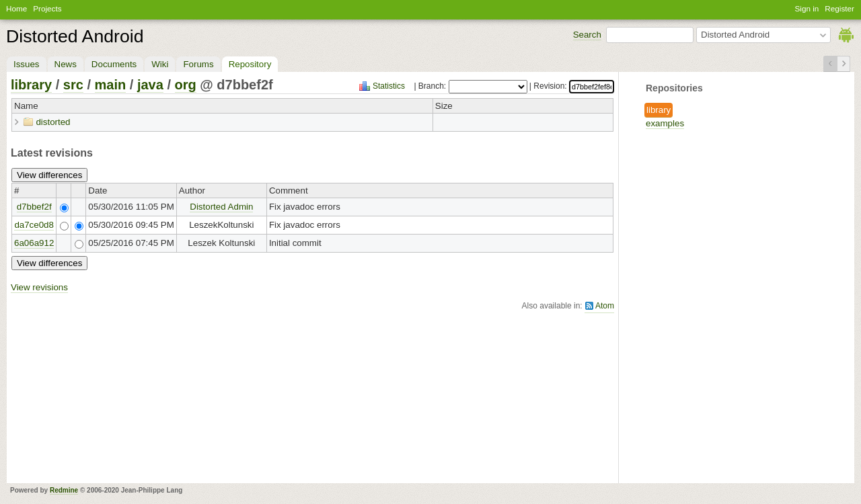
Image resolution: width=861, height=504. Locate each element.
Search (587, 35)
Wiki (160, 64)
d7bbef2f (34, 207)
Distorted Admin (221, 207)
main (111, 85)
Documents (114, 64)
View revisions (39, 287)
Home (16, 8)
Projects (47, 8)
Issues (27, 64)
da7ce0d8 (34, 225)
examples (665, 123)
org (186, 85)
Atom (605, 306)
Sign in (807, 8)
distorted (53, 122)
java (150, 85)
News (66, 64)
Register (839, 8)
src (73, 85)
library (659, 110)
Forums (198, 64)
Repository (250, 64)
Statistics (389, 86)
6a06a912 (34, 243)
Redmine (64, 490)
